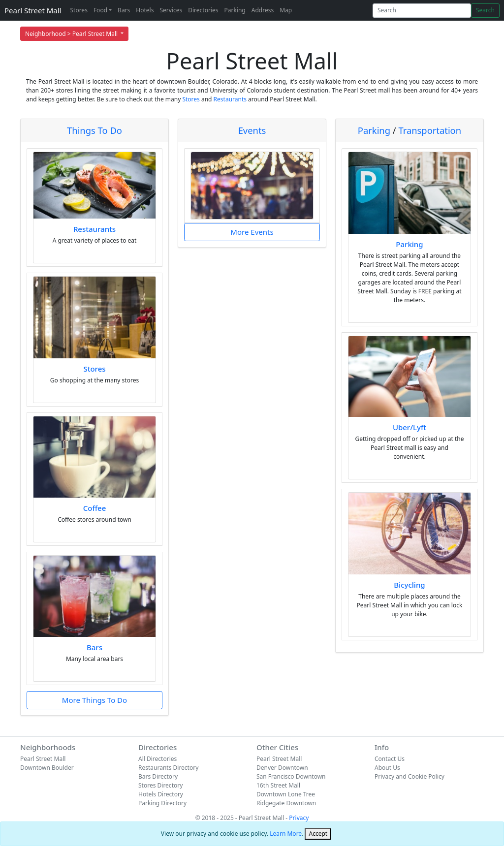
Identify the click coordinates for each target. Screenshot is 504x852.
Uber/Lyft (409, 427)
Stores (79, 10)
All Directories (157, 759)
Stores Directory (160, 785)
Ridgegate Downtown (286, 803)
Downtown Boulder (47, 768)
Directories (203, 10)
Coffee (95, 508)
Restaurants (230, 99)
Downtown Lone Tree (286, 794)
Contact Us (390, 759)
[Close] (318, 834)
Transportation (430, 130)
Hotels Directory (161, 794)
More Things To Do (94, 700)
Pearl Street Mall (33, 10)
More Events (252, 232)
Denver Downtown (282, 768)
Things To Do (94, 130)
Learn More (286, 834)
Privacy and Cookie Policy (409, 776)
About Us (387, 768)
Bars (124, 10)
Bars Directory (158, 776)
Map (286, 10)
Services (171, 10)
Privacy (299, 818)
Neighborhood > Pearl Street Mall (72, 34)
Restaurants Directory (168, 768)
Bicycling (409, 585)
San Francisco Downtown (291, 776)
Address (263, 10)
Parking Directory (162, 803)
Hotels (145, 10)
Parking (235, 10)
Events (252, 130)
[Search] (422, 11)
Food (100, 10)
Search (485, 10)
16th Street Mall (278, 785)
